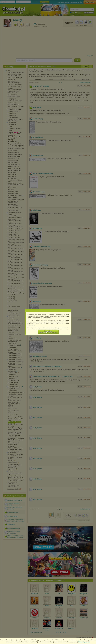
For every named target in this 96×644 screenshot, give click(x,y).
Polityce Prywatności (84, 642)
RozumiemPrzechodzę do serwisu (48, 332)
